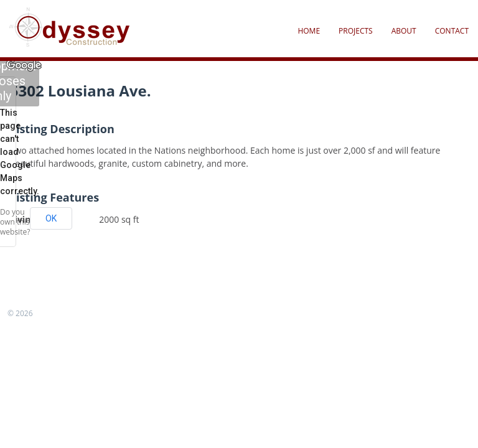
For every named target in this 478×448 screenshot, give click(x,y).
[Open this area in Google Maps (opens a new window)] (24, 65)
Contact (452, 31)
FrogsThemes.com (68, 313)
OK (51, 218)
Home (309, 31)
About (404, 31)
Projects (356, 31)
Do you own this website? (15, 222)
